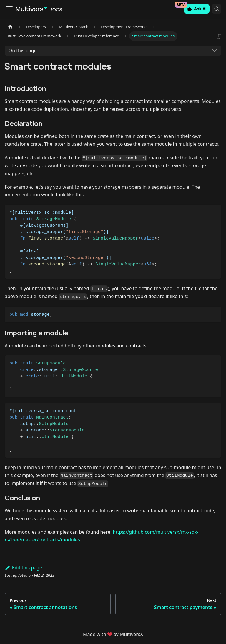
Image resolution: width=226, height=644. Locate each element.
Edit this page (23, 568)
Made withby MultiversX (113, 634)
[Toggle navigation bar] (9, 9)
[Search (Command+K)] (217, 9)
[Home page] (10, 27)
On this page (23, 51)
